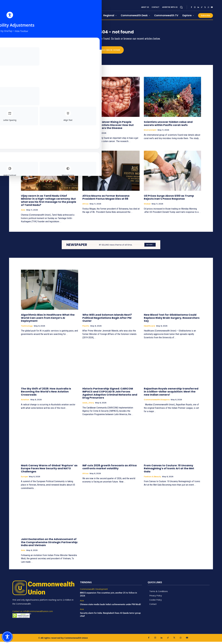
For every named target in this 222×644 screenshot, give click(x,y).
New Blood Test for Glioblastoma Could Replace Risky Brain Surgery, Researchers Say (172, 320)
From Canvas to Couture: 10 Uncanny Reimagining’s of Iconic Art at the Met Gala (169, 471)
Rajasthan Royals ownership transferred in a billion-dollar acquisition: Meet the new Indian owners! (171, 394)
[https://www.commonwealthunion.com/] (42, 10)
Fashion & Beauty (152, 479)
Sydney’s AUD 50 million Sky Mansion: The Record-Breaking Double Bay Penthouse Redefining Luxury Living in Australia (49, 127)
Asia (23, 212)
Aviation (25, 402)
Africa (85, 206)
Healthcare (88, 135)
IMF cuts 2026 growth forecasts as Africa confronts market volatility (110, 469)
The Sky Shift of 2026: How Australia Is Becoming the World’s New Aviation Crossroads (46, 394)
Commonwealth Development (94, 591)
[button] (181, 7)
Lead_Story (88, 405)
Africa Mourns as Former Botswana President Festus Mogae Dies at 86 (106, 200)
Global (147, 206)
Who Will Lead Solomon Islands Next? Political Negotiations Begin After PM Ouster (107, 320)
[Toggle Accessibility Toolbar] (7, 637)
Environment (150, 132)
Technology (27, 328)
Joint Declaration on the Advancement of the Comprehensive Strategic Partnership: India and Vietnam (49, 544)
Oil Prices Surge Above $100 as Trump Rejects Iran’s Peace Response (169, 200)
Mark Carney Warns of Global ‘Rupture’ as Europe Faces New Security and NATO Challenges (49, 471)
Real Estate (26, 135)
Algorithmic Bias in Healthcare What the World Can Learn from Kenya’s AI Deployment (48, 320)
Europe (24, 479)
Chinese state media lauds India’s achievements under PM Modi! (111, 607)
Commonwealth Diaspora (157, 402)
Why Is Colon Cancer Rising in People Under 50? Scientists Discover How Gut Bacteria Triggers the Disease (108, 127)
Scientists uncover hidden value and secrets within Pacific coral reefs (168, 126)
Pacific (86, 328)
